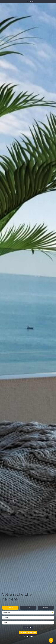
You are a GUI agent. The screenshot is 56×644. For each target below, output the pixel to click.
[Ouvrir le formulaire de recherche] (28, 628)
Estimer (46, 608)
